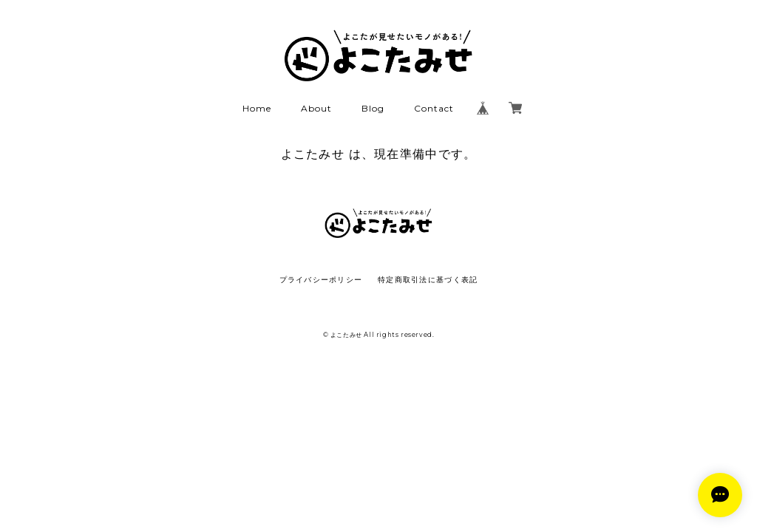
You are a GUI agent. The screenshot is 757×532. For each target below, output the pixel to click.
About (316, 108)
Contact (434, 108)
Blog (373, 108)
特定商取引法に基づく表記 (428, 280)
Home (257, 108)
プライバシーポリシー (321, 280)
